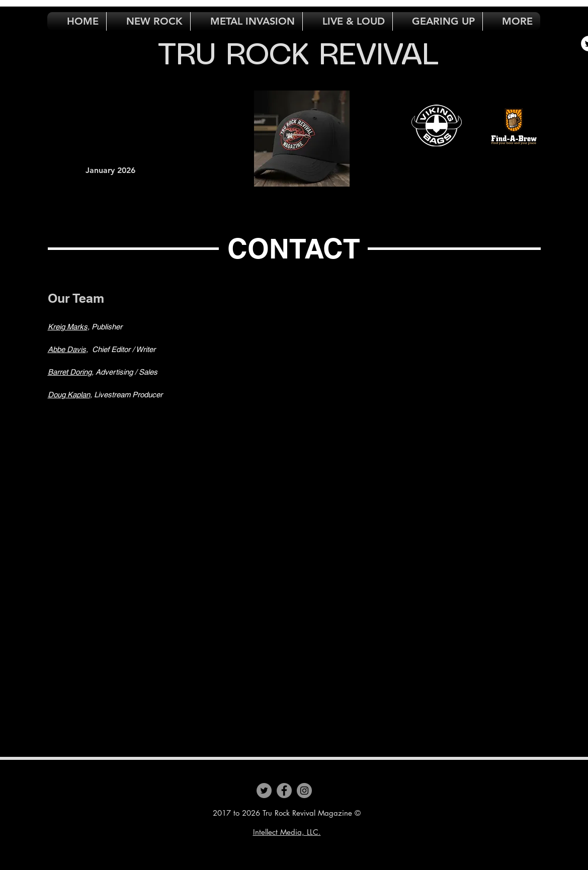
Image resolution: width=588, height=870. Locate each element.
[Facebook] (284, 791)
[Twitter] (264, 791)
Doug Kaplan (69, 395)
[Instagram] (304, 791)
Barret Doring (70, 372)
